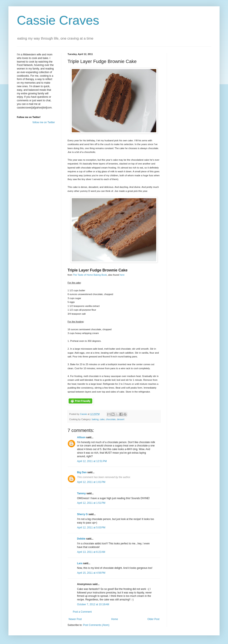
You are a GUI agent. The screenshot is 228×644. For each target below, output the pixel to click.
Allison (81, 437)
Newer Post (75, 619)
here (122, 275)
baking (95, 419)
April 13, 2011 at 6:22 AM (91, 552)
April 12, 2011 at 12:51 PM (92, 461)
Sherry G (82, 514)
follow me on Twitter (44, 122)
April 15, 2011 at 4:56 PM (91, 573)
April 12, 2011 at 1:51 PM (91, 503)
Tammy (81, 493)
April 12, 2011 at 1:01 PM (91, 482)
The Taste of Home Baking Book (90, 275)
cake (102, 419)
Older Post (153, 619)
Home (115, 619)
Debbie (81, 539)
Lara (80, 563)
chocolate (111, 419)
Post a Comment (82, 612)
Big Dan (82, 472)
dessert (121, 419)
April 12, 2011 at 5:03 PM (91, 528)
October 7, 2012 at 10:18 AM (93, 604)
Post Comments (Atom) (96, 625)
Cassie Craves (58, 20)
